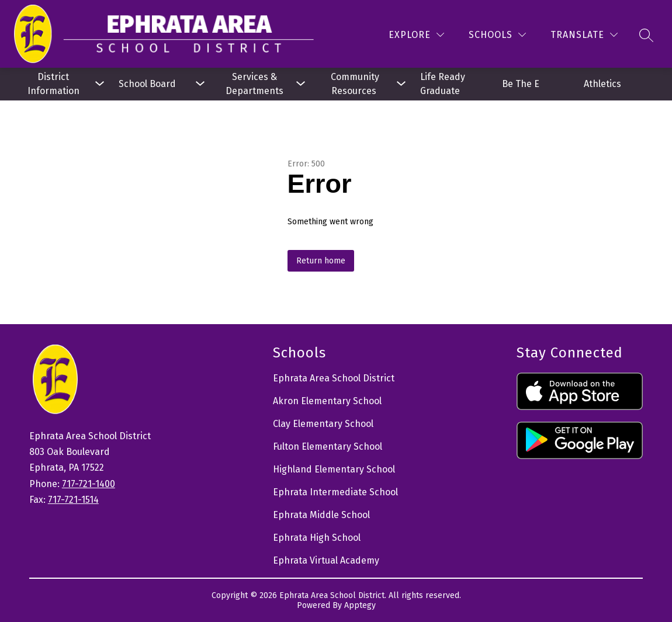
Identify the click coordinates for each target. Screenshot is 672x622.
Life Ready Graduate (444, 84)
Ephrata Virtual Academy (326, 560)
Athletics (602, 84)
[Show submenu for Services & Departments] (254, 84)
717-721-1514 (73, 500)
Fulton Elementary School (328, 446)
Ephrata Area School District (334, 378)
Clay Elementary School (323, 424)
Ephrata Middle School (321, 515)
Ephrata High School (317, 538)
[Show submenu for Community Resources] (355, 84)
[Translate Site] (584, 35)
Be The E (521, 84)
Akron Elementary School (327, 401)
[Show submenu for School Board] (154, 84)
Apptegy (360, 605)
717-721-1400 (89, 484)
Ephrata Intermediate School (335, 492)
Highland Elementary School (334, 469)
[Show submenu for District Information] (53, 84)
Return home (321, 261)
